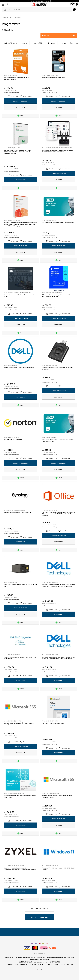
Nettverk (63, 43)
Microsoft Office (38, 43)
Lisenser (25, 43)
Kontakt (40, 969)
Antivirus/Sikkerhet (11, 43)
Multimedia (51, 43)
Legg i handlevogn (20, 101)
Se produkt (20, 107)
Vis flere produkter (39, 917)
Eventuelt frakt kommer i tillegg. (11, 92)
